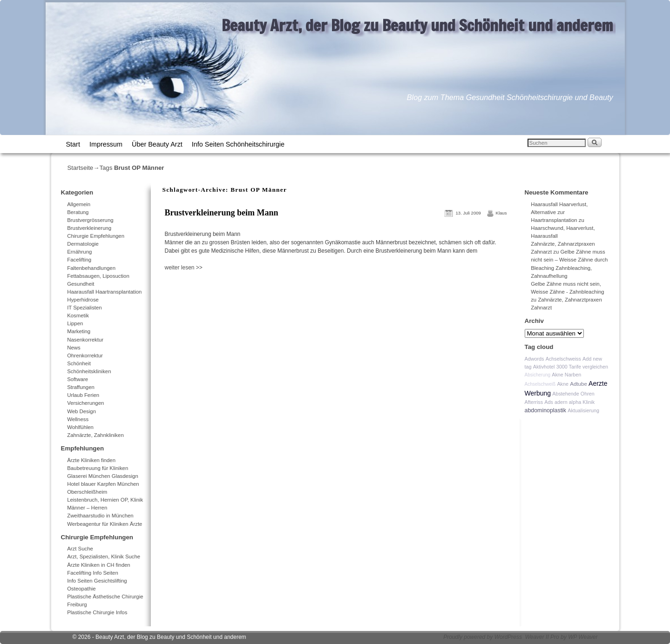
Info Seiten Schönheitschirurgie (238, 144)
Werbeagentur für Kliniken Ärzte (105, 524)
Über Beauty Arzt (157, 144)
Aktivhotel (544, 367)
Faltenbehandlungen (91, 268)
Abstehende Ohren (573, 394)
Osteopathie (81, 589)
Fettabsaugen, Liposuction (98, 276)
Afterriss (534, 402)
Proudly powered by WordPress (483, 637)
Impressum (106, 144)
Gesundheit (81, 284)
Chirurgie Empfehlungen (96, 236)
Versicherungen (85, 403)
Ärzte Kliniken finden (91, 460)
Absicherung (538, 375)
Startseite (81, 168)
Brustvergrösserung (90, 220)
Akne (563, 384)
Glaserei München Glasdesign (103, 476)
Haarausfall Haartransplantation (104, 292)
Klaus (501, 213)
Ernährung (79, 252)
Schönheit (79, 363)
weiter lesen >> (184, 268)
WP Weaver (583, 637)
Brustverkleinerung (89, 228)
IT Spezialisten (85, 308)
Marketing (79, 331)
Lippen (75, 323)
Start (73, 144)
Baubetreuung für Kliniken (98, 468)
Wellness (78, 419)
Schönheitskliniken (89, 371)
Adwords (535, 359)
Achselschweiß (540, 384)
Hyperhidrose (83, 300)
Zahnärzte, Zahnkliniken (95, 435)
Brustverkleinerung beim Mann (222, 213)
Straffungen (81, 387)
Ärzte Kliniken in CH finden (99, 565)
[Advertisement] (271, 292)
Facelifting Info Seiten (93, 573)
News (74, 348)
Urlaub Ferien (83, 395)
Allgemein (79, 204)
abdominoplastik (546, 410)
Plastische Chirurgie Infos (97, 612)
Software (78, 379)
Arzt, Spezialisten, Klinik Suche (104, 557)
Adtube (579, 384)
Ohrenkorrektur (85, 356)
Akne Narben (566, 375)
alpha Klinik (582, 402)
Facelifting (79, 260)
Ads (549, 402)
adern (561, 402)
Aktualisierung (583, 410)
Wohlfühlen (80, 427)
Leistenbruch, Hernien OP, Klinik (105, 500)
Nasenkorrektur (85, 340)
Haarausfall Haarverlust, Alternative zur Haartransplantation (559, 212)
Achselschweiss (563, 359)
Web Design (81, 411)
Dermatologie (83, 244)
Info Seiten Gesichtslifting (97, 581)
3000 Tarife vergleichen (582, 367)
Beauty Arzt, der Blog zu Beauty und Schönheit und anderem (417, 25)
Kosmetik (78, 315)
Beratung (78, 212)
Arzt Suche (80, 549)
